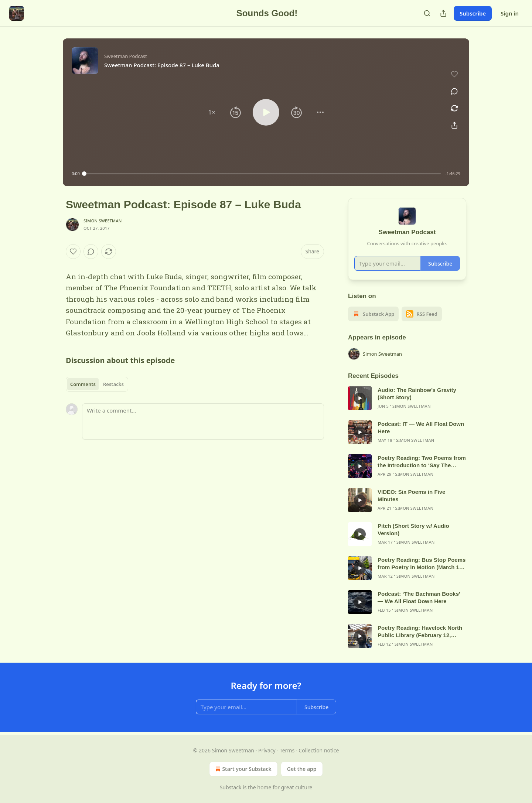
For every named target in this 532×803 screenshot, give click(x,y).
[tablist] (97, 384)
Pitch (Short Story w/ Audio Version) (413, 529)
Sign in (510, 13)
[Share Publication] (443, 13)
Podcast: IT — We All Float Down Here (421, 428)
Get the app (302, 769)
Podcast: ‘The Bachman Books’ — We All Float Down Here (419, 597)
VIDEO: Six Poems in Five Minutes (411, 496)
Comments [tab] (83, 384)
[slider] (262, 174)
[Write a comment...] (203, 421)
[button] (212, 112)
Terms (287, 750)
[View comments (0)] (454, 91)
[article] (407, 398)
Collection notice (319, 750)
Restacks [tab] (113, 384)
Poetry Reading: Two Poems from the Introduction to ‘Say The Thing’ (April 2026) (422, 462)
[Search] (427, 13)
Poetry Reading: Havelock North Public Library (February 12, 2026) (420, 632)
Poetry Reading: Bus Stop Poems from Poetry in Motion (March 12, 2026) (422, 564)
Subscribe (473, 13)
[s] (360, 398)
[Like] (73, 252)
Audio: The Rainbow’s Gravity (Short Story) (417, 394)
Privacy (267, 750)
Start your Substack (243, 769)
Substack (231, 787)
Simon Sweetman (103, 221)
